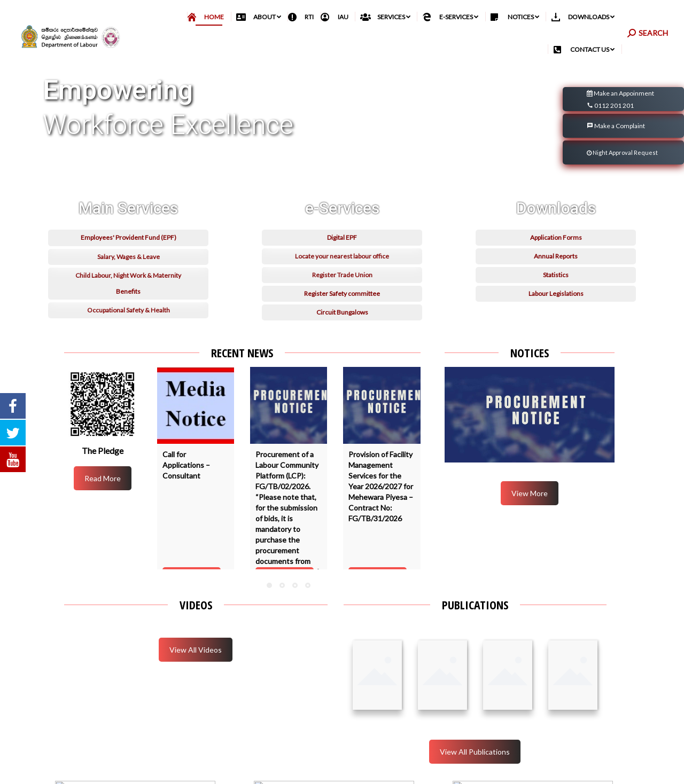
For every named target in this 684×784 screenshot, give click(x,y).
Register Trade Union (342, 310)
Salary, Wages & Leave (129, 292)
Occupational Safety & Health (129, 345)
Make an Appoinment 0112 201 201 (620, 124)
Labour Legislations (556, 329)
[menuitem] (209, 40)
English (644, 17)
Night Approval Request (622, 176)
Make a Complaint (616, 149)
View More (530, 517)
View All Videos (196, 673)
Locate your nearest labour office (342, 291)
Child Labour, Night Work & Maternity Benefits (128, 319)
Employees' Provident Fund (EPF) (129, 273)
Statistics (556, 310)
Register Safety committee (342, 329)
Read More (103, 502)
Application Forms (556, 273)
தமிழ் (619, 17)
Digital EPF (342, 273)
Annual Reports (556, 291)
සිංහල (597, 17)
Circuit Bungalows (342, 347)
